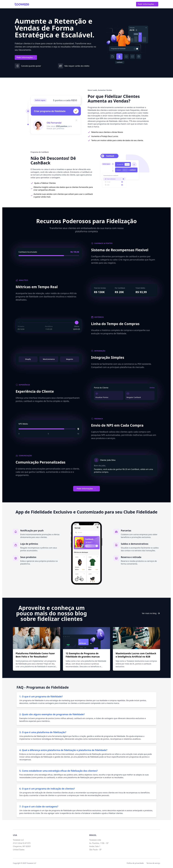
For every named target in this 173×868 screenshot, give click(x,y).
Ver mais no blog (151, 613)
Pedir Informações (87, 489)
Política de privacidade (135, 863)
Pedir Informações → (147, 4)
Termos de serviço (153, 863)
